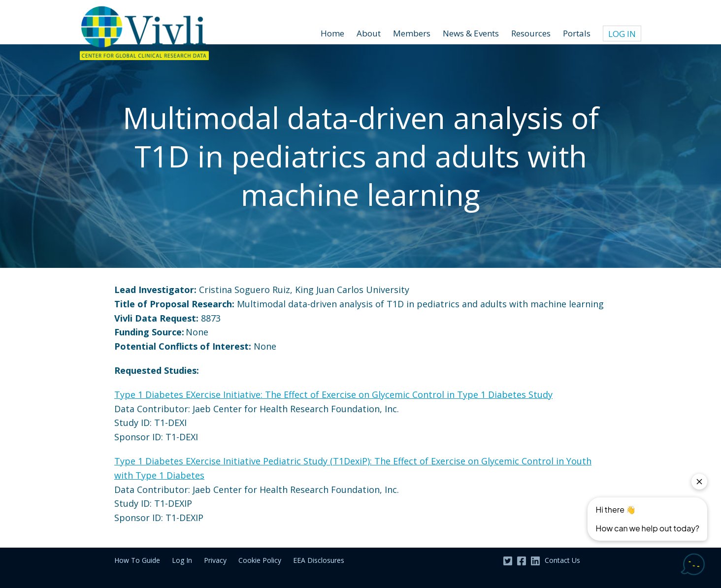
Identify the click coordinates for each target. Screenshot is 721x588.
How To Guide (137, 560)
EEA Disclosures (319, 560)
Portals (577, 33)
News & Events (471, 33)
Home (332, 33)
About (369, 33)
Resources (531, 33)
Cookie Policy (260, 560)
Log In (622, 34)
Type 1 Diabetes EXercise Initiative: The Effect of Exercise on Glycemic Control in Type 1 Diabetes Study (333, 394)
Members (412, 33)
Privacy (215, 560)
